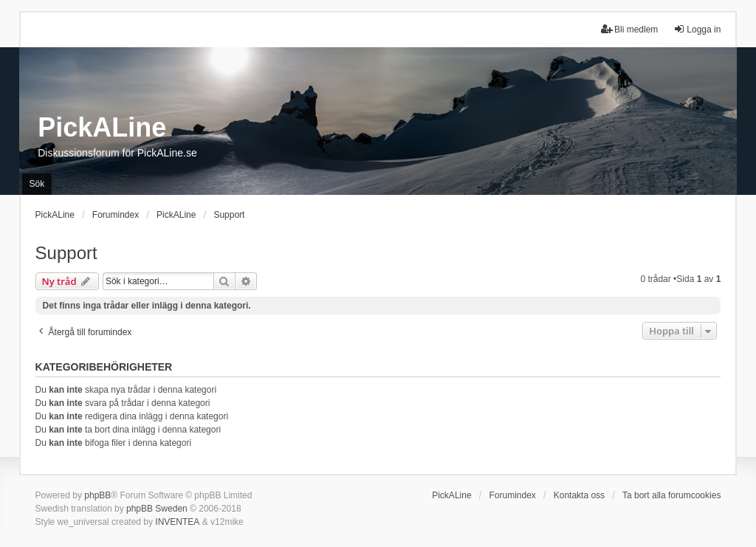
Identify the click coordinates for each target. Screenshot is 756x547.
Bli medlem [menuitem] (629, 29)
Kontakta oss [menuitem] (579, 495)
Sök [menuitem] (37, 184)
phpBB (97, 495)
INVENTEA (177, 522)
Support (66, 253)
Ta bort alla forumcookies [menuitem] (671, 495)
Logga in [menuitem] (697, 29)
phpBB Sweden (157, 509)
